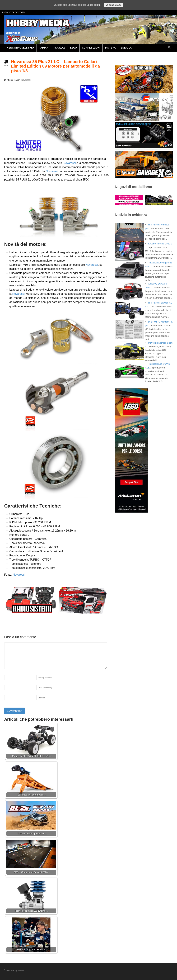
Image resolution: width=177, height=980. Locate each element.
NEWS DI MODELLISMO (20, 48)
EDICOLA (126, 48)
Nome (45, 678)
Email (45, 688)
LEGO (74, 48)
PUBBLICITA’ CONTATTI (13, 12)
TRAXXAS (59, 48)
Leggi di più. (94, 5)
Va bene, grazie (114, 5)
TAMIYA (44, 48)
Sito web (41, 698)
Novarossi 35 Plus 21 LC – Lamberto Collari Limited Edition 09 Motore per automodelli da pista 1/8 (55, 66)
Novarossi (26, 80)
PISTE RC (110, 48)
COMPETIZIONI (91, 48)
